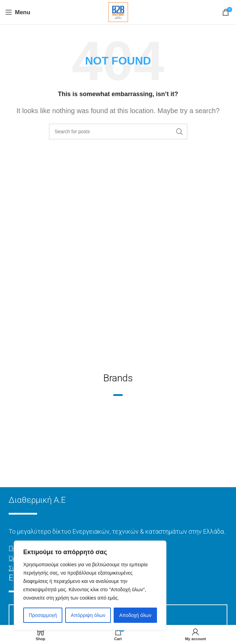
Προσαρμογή (43, 615)
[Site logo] (118, 12)
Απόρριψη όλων (88, 615)
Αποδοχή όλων (135, 615)
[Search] (118, 132)
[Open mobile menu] (18, 12)
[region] (90, 585)
